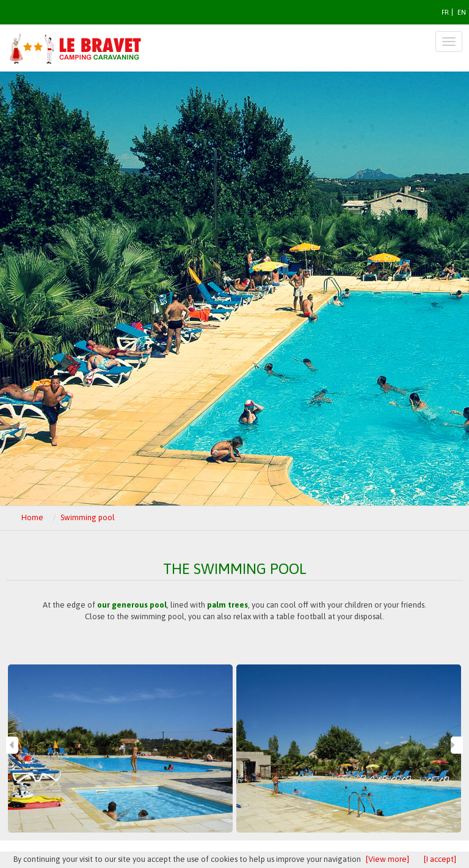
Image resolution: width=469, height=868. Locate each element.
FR (445, 12)
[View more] (387, 859)
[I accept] (440, 859)
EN (462, 12)
